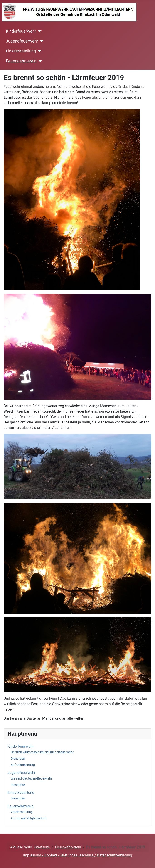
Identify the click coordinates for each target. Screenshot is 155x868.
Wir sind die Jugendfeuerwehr (31, 778)
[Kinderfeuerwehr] (39, 31)
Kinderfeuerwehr (21, 31)
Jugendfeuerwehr (22, 41)
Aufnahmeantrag (23, 765)
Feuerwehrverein (21, 61)
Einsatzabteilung (21, 51)
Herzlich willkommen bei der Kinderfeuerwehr (42, 752)
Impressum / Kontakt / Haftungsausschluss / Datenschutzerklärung (78, 855)
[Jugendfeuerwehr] (41, 41)
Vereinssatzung (22, 812)
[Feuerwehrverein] (39, 61)
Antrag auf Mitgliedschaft (29, 818)
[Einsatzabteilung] (39, 51)
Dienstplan (18, 759)
